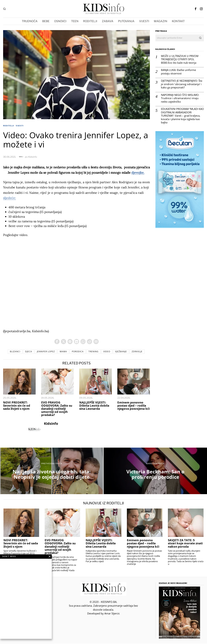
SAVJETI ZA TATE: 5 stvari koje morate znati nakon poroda (185, 544)
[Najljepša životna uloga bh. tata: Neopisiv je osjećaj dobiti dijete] (52, 471)
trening (94, 352)
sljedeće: (10, 198)
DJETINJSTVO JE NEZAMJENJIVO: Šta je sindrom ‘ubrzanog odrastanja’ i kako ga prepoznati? (182, 84)
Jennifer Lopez (44, 352)
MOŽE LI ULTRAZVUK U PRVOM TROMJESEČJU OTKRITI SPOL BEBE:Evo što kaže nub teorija (180, 59)
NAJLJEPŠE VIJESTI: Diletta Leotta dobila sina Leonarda (94, 406)
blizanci (11, 352)
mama (62, 352)
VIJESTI (20, 126)
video (109, 352)
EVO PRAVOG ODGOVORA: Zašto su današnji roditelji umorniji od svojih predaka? (57, 409)
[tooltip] (196, 9)
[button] (200, 38)
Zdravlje (141, 352)
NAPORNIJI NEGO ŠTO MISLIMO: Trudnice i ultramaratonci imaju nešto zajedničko (180, 98)
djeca (25, 352)
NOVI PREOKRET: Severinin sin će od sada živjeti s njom (17, 406)
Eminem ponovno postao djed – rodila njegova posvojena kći (134, 406)
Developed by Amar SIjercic (103, 614)
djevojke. (138, 173)
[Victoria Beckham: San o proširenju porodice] (155, 471)
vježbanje (124, 352)
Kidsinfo (33, 157)
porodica (78, 352)
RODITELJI (8, 126)
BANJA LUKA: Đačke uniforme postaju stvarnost (178, 72)
